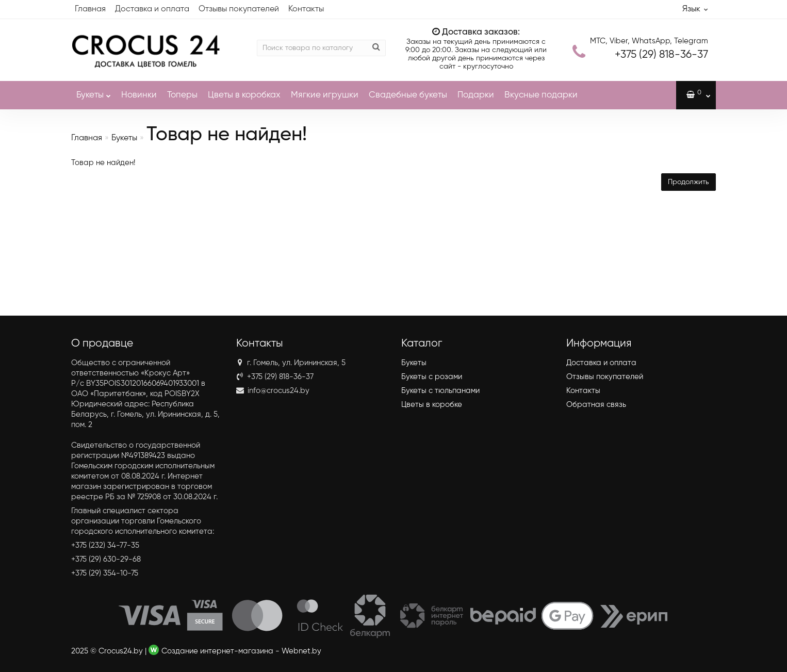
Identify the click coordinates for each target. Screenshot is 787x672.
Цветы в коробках (244, 95)
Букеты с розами (432, 377)
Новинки (139, 95)
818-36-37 (661, 55)
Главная (90, 9)
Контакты (306, 9)
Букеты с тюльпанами (440, 391)
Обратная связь (596, 405)
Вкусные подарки (541, 95)
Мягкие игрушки (325, 95)
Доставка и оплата (152, 9)
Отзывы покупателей (239, 9)
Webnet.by (301, 651)
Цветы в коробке (432, 405)
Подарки (476, 95)
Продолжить (688, 182)
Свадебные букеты (408, 95)
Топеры (182, 95)
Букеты (94, 90)
